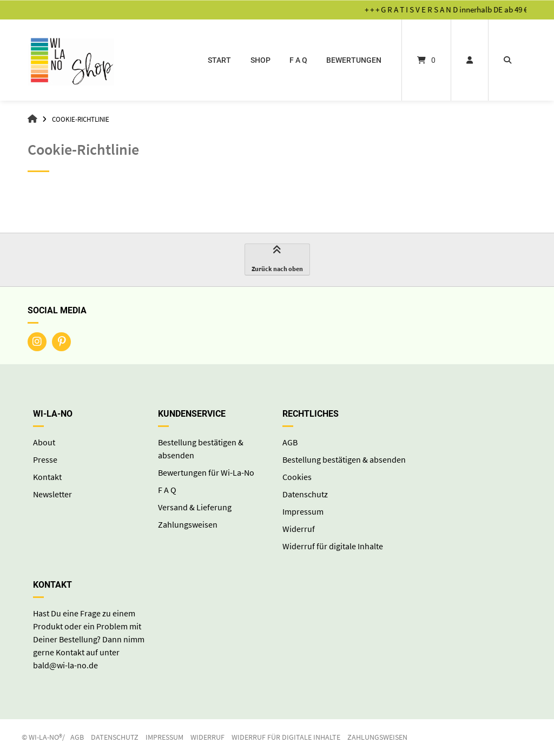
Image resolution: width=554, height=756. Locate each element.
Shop (260, 60)
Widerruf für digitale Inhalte (333, 546)
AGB (290, 442)
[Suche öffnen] (507, 60)
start (219, 60)
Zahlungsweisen (188, 524)
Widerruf (299, 529)
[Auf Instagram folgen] (37, 342)
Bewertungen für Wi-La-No (206, 472)
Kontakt (47, 477)
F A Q (298, 60)
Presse (45, 459)
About (44, 442)
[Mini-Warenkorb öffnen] (426, 60)
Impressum (303, 511)
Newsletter (52, 494)
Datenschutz (305, 494)
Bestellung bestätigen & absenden (344, 459)
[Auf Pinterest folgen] (61, 342)
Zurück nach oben (277, 260)
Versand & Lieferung (195, 507)
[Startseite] (71, 60)
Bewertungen (354, 60)
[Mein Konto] (470, 60)
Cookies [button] (297, 477)
